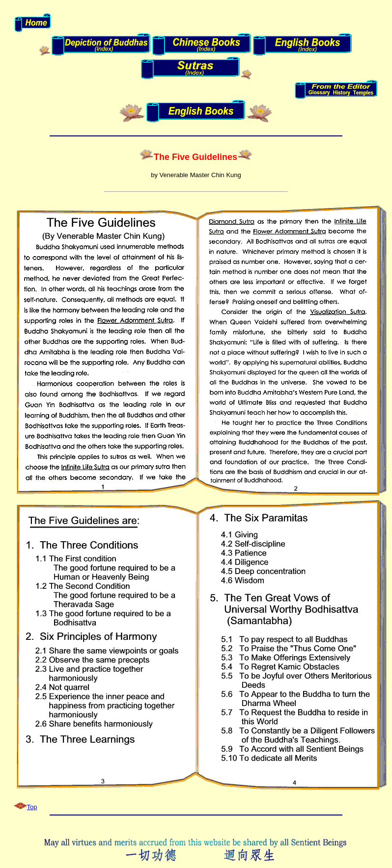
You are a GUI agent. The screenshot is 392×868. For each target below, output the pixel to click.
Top (32, 807)
